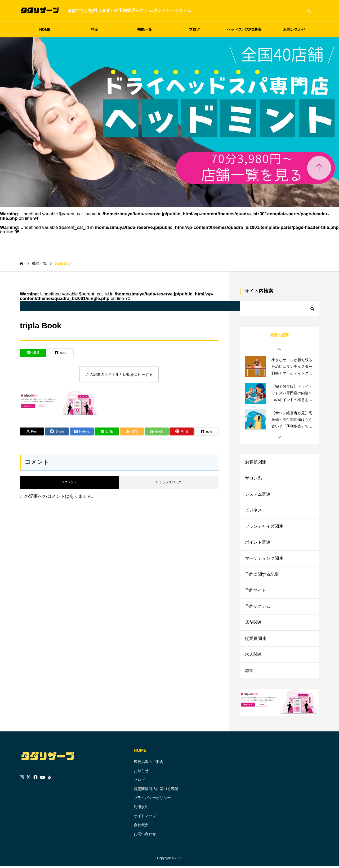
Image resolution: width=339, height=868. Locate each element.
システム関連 (258, 494)
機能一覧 (145, 29)
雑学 (249, 672)
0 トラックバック (169, 482)
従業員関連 (256, 640)
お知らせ (141, 773)
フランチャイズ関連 (264, 527)
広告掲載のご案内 (149, 764)
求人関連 (253, 656)
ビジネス (253, 511)
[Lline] (33, 353)
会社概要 (141, 827)
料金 (95, 29)
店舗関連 (253, 624)
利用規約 (141, 809)
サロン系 (253, 478)
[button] (279, 350)
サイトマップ (145, 818)
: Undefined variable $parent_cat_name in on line (158, 306)
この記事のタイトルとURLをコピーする (119, 374)
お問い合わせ (294, 29)
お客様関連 (256, 462)
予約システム (258, 608)
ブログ (194, 29)
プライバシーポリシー (152, 800)
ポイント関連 (258, 543)
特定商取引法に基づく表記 (156, 791)
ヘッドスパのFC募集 (244, 29)
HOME (45, 29)
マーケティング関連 (264, 559)
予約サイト (256, 592)
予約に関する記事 (262, 575)
